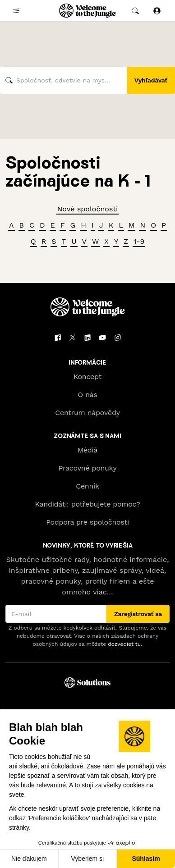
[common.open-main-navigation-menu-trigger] (16, 11)
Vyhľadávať (151, 80)
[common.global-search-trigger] (135, 11)
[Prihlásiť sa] (157, 11)
